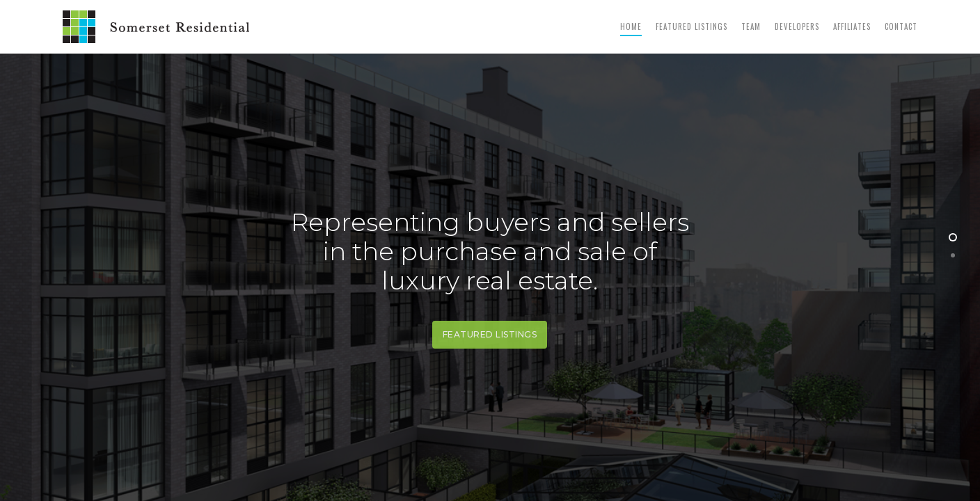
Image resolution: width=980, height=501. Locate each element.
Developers (797, 26)
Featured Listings (691, 26)
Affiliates (852, 26)
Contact (901, 26)
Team (751, 26)
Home (631, 26)
